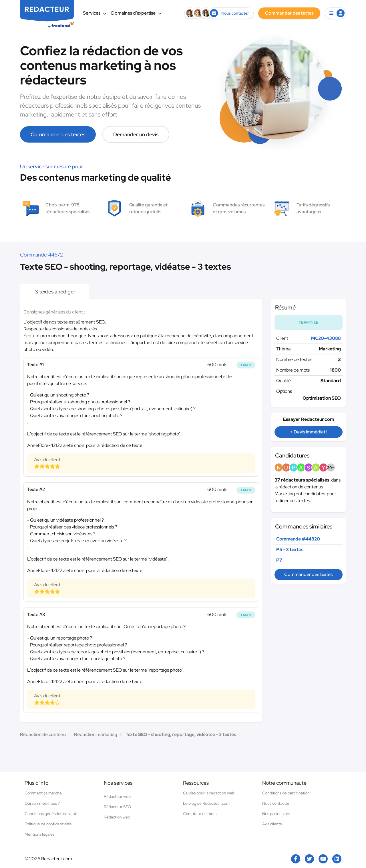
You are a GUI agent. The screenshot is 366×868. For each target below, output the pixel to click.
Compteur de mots (200, 814)
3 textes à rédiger (55, 292)
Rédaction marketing (96, 734)
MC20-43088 (326, 338)
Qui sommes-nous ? (42, 803)
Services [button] (95, 13)
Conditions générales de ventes (52, 814)
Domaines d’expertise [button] (137, 13)
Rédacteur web (117, 796)
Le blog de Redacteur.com (206, 803)
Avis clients (272, 824)
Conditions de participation (286, 793)
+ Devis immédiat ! (309, 432)
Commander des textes (58, 134)
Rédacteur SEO (117, 807)
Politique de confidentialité (48, 824)
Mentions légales (39, 834)
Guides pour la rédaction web (209, 793)
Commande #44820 (298, 539)
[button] (335, 13)
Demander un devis (136, 134)
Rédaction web (117, 817)
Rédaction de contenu (43, 734)
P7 (279, 560)
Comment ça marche (43, 793)
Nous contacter (276, 803)
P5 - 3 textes (290, 550)
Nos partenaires (276, 814)
